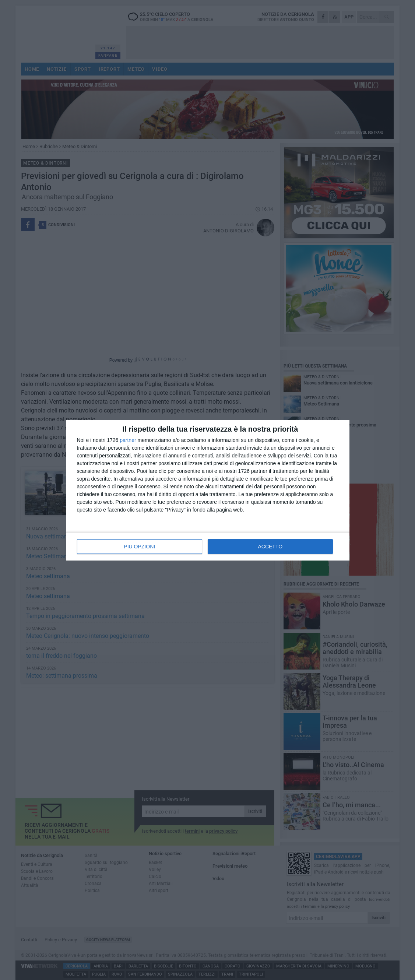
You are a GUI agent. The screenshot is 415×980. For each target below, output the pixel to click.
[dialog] (208, 490)
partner (128, 440)
